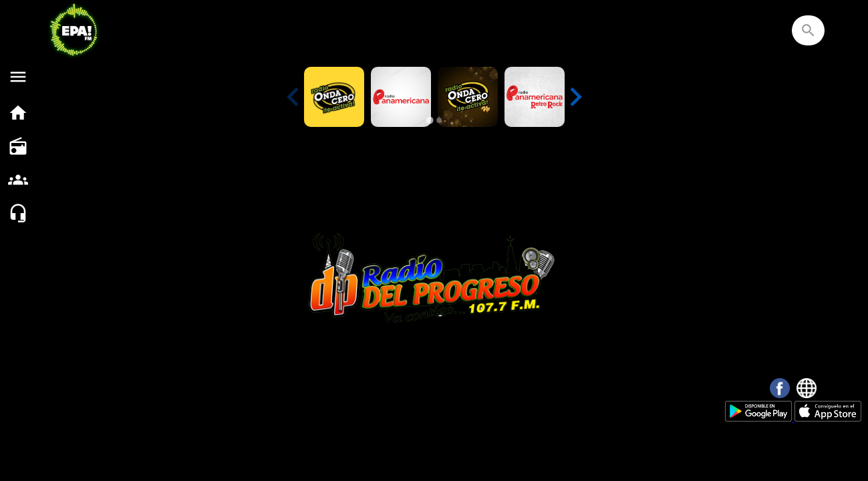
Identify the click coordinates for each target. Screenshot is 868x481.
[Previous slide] (294, 97)
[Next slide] (575, 97)
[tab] (429, 120)
